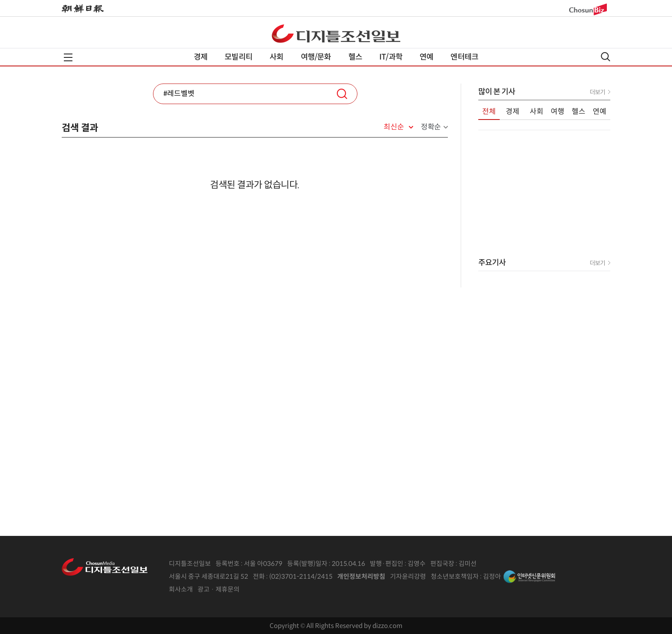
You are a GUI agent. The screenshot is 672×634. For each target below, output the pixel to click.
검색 (342, 94)
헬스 (355, 57)
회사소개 (181, 589)
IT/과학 (391, 57)
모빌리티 (238, 57)
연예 (426, 57)
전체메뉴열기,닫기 (68, 57)
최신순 (394, 127)
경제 (201, 57)
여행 (558, 112)
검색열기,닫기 (606, 57)
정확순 (431, 127)
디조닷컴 (336, 33)
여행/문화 (316, 57)
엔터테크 (464, 57)
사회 (276, 57)
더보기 (597, 92)
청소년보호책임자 (455, 576)
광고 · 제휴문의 (219, 589)
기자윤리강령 (408, 576)
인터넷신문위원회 (529, 577)
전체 (489, 112)
